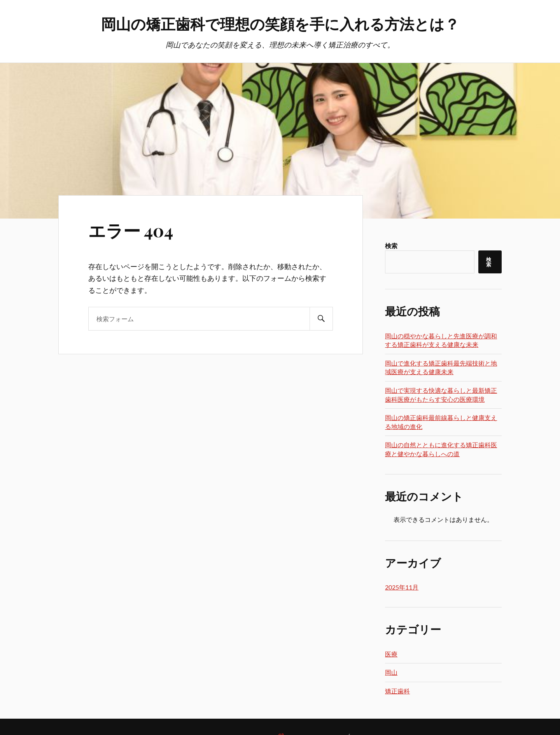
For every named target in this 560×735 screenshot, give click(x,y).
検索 (391, 246)
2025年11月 (402, 587)
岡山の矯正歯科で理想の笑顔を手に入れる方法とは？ (280, 24)
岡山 (391, 672)
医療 (391, 654)
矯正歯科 (397, 691)
